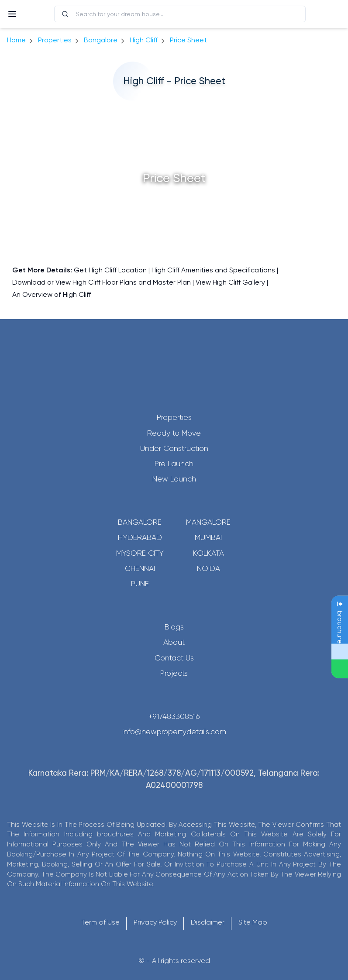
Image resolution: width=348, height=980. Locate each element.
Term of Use (100, 922)
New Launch (174, 479)
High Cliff (144, 40)
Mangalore (208, 522)
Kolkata (208, 553)
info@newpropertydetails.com (174, 732)
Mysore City (140, 553)
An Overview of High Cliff (52, 294)
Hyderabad (140, 537)
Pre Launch (174, 464)
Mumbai (208, 537)
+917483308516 (174, 716)
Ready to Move (174, 433)
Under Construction (174, 448)
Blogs (174, 627)
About (174, 642)
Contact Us (174, 658)
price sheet (188, 40)
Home (16, 40)
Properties (55, 40)
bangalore (101, 40)
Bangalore (140, 522)
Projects (174, 673)
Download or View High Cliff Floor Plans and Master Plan (102, 282)
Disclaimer (208, 922)
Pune (140, 584)
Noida (208, 568)
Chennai (140, 568)
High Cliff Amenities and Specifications (213, 270)
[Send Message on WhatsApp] (340, 669)
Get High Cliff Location (110, 270)
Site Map (253, 922)
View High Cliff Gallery (230, 282)
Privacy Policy (155, 922)
